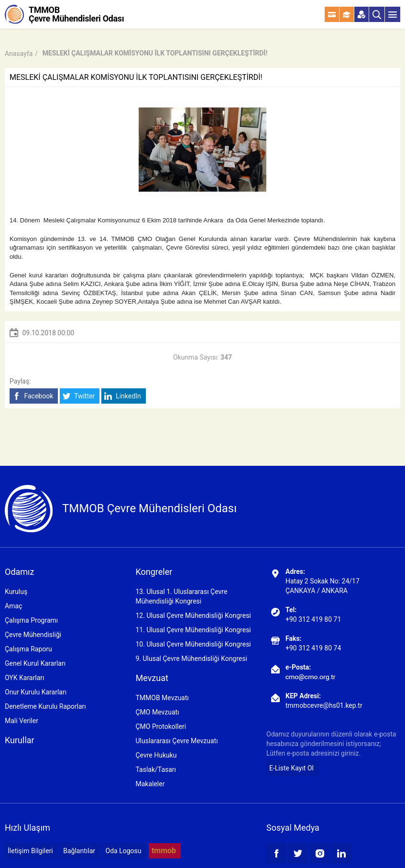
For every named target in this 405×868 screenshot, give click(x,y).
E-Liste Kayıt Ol (291, 768)
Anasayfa (19, 54)
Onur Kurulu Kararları (36, 692)
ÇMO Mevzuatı (157, 712)
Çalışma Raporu (28, 649)
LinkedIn (123, 396)
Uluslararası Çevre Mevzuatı (176, 741)
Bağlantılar (79, 851)
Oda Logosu (124, 851)
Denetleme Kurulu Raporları (45, 706)
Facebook (33, 396)
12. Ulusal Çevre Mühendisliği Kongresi (193, 615)
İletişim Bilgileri (30, 851)
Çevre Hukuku (156, 755)
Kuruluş (16, 592)
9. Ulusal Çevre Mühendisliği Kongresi (191, 659)
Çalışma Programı (31, 620)
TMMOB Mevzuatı (162, 698)
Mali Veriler (22, 721)
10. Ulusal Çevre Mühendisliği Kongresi (193, 644)
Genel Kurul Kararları (35, 663)
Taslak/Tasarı (156, 769)
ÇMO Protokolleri (161, 726)
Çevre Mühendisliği (33, 635)
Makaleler (150, 784)
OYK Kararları (24, 678)
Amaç (13, 606)
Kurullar (20, 740)
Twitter (79, 396)
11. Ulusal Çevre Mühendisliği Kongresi (193, 630)
